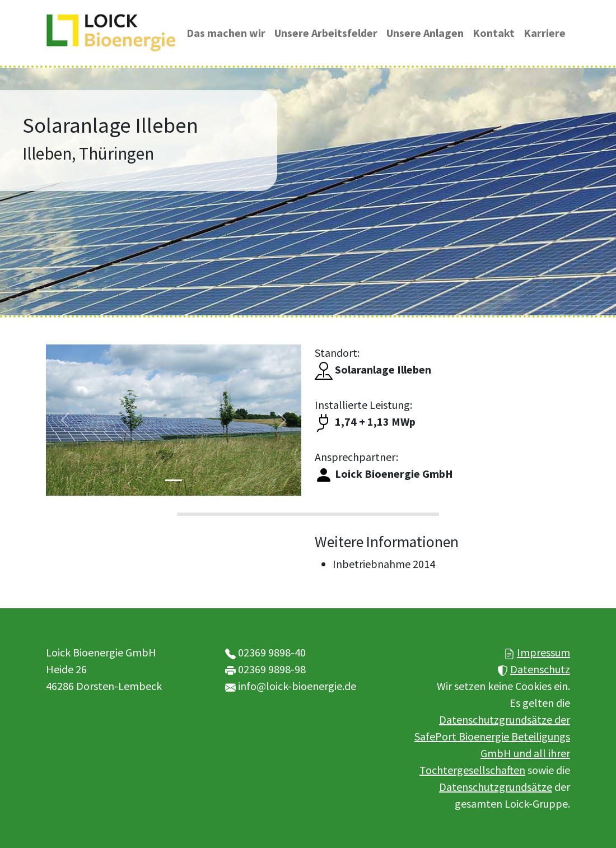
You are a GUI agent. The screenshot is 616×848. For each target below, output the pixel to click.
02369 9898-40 (272, 652)
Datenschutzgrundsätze (496, 787)
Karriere (545, 33)
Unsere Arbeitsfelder (326, 33)
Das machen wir (226, 33)
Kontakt (494, 33)
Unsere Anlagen (425, 33)
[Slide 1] (174, 480)
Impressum (543, 652)
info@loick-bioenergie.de (297, 686)
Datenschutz (540, 669)
